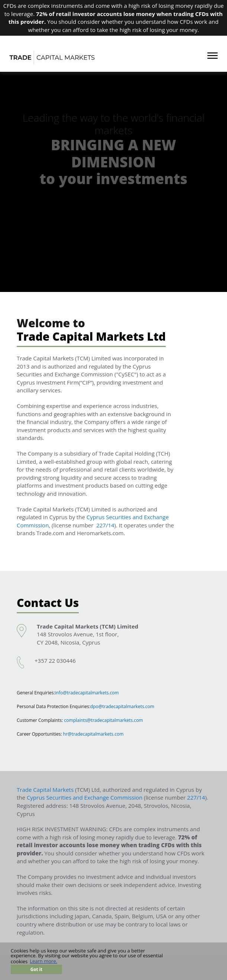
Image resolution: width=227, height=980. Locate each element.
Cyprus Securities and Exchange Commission (85, 797)
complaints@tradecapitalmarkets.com (104, 720)
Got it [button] (36, 969)
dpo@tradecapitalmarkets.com (122, 706)
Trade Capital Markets (45, 790)
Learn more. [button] (43, 961)
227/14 (105, 525)
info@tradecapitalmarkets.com (87, 693)
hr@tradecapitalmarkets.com (93, 734)
